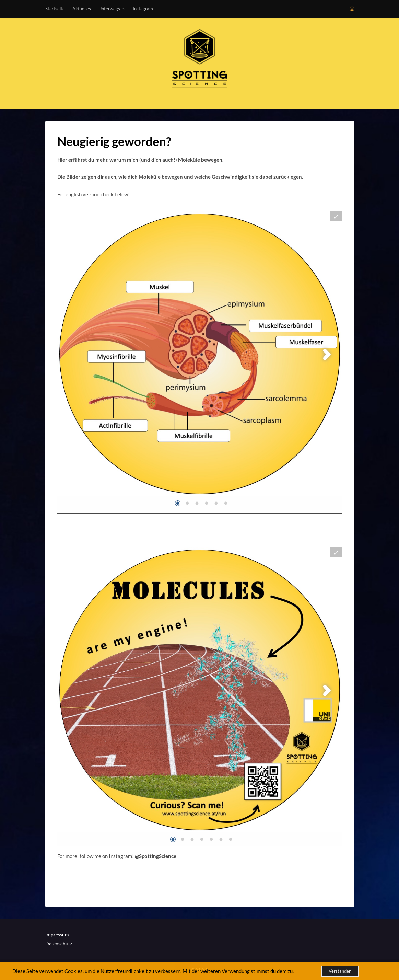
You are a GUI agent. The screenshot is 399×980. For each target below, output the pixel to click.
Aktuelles (82, 9)
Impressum (57, 935)
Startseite (55, 9)
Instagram (143, 9)
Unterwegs (109, 9)
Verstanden (340, 971)
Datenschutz (59, 943)
